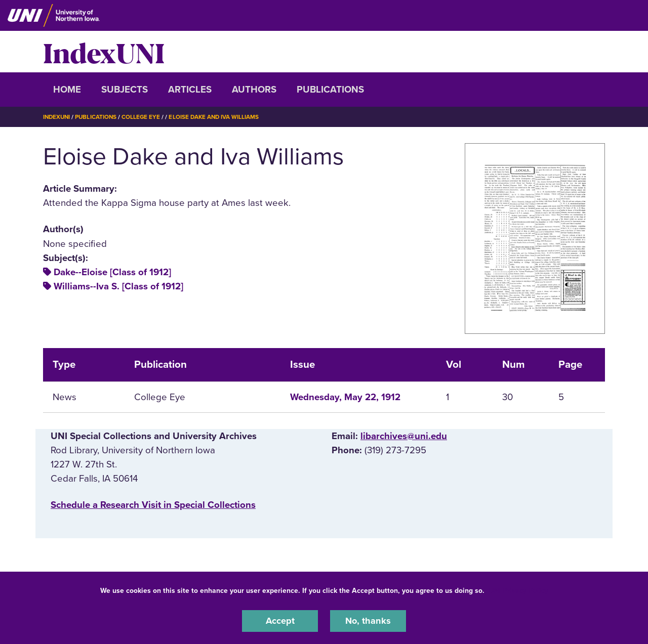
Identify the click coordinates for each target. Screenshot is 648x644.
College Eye (144, 117)
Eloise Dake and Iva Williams (219, 117)
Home (67, 90)
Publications (330, 90)
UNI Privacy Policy (518, 590)
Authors (254, 90)
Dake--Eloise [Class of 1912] (112, 272)
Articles (190, 90)
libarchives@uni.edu (404, 436)
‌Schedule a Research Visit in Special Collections (153, 505)
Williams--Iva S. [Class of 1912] (118, 286)
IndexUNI (104, 52)
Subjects (125, 90)
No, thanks (368, 621)
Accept (280, 621)
